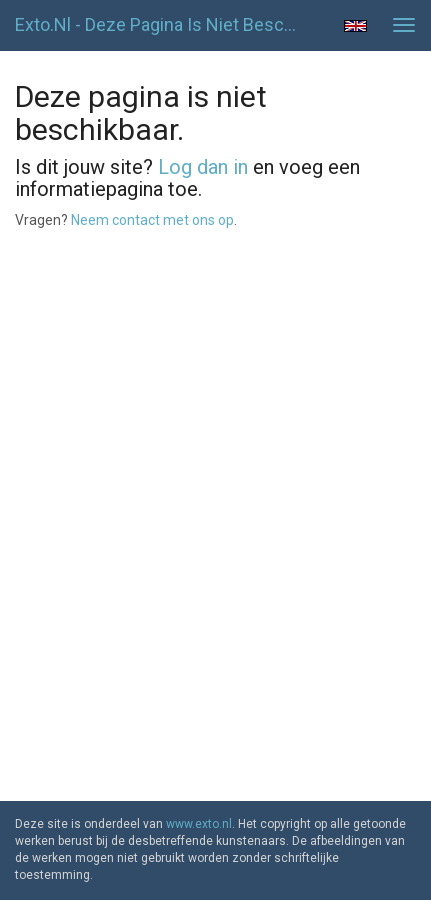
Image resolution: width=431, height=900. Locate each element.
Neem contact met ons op (152, 220)
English (355, 26)
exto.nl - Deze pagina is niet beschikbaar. (163, 24)
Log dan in (203, 167)
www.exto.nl (199, 824)
